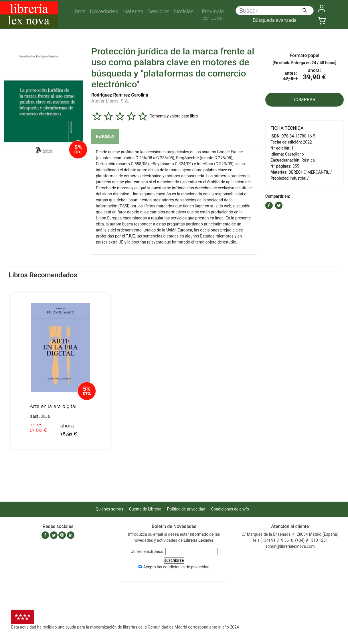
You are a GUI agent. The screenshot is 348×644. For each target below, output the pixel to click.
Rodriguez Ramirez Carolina (120, 95)
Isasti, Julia (40, 416)
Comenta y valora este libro (174, 116)
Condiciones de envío (230, 509)
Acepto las (176, 567)
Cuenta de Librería (145, 509)
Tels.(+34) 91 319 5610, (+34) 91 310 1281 (290, 540)
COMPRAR (304, 100)
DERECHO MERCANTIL (309, 172)
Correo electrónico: (147, 551)
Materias (133, 11)
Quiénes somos (109, 509)
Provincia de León (213, 15)
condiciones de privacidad (186, 567)
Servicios (159, 11)
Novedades (104, 11)
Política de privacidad (186, 509)
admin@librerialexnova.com (290, 546)
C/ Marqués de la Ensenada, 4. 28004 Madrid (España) (290, 534)
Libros (78, 11)
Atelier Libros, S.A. (110, 101)
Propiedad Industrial (288, 178)
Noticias (184, 11)
